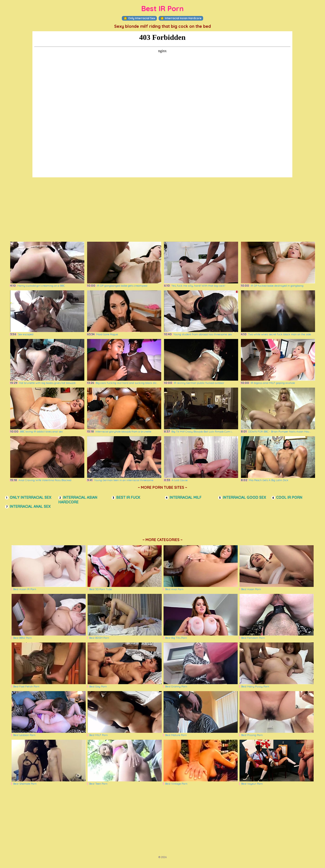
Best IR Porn (162, 8)
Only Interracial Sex (139, 18)
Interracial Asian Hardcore (181, 18)
